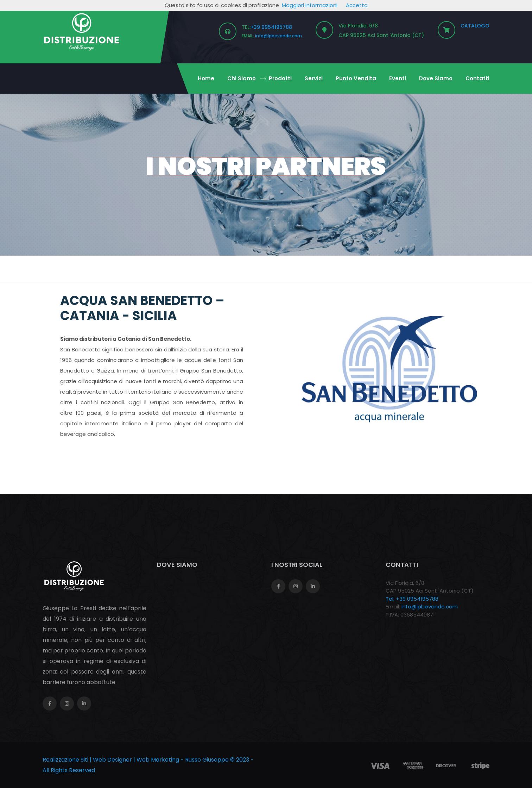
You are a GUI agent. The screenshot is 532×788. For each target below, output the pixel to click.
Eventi (398, 78)
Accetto (357, 5)
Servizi (314, 78)
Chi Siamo (242, 78)
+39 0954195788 (271, 27)
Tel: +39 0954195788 (412, 599)
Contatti (477, 78)
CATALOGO (475, 26)
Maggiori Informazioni (310, 5)
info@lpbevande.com (278, 36)
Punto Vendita (356, 78)
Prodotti (280, 78)
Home (206, 78)
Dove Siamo (436, 78)
